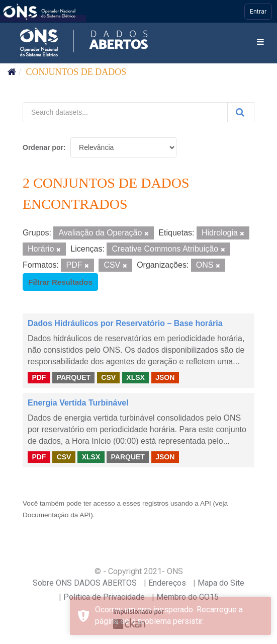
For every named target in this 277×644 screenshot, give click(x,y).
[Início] (12, 72)
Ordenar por (43, 147)
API (206, 503)
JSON (165, 377)
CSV (108, 377)
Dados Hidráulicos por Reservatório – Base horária (125, 323)
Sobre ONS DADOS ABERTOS (85, 583)
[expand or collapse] (260, 43)
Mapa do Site (221, 583)
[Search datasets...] (125, 112)
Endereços (167, 583)
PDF (39, 377)
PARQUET (74, 377)
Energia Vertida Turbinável (78, 403)
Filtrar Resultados (60, 282)
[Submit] (241, 112)
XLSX (135, 377)
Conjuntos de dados (76, 72)
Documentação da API (57, 515)
